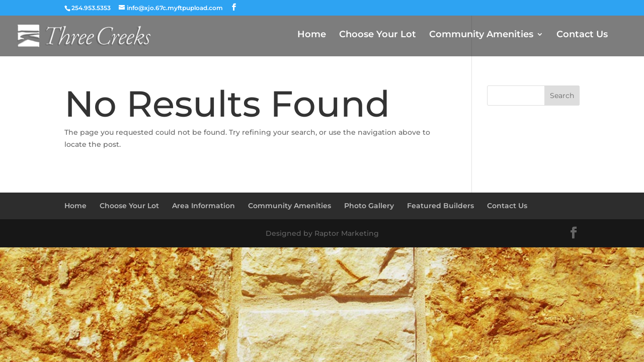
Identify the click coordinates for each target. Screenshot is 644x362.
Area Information (204, 206)
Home (312, 35)
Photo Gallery (369, 206)
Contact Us (582, 35)
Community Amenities (481, 35)
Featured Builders (440, 206)
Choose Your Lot (378, 35)
